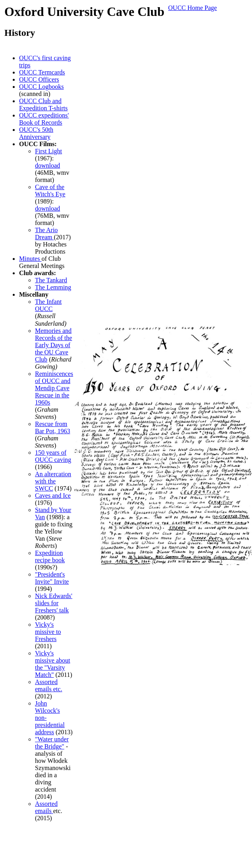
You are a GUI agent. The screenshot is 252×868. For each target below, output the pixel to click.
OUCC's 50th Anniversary (36, 133)
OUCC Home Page (193, 8)
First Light (48, 151)
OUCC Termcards (42, 72)
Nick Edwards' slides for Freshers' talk (54, 603)
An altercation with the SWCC (53, 481)
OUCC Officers (39, 79)
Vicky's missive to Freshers (48, 632)
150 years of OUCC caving (53, 456)
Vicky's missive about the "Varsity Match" (52, 664)
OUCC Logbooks (41, 87)
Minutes (30, 259)
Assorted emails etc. (48, 685)
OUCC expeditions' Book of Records (44, 119)
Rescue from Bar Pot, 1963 (52, 427)
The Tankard (51, 280)
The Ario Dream (46, 234)
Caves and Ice (53, 496)
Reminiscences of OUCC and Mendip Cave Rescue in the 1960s (54, 388)
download (47, 165)
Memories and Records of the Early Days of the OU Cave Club (53, 345)
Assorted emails (46, 807)
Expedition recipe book (50, 556)
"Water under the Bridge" (52, 743)
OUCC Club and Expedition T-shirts (43, 105)
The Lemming (53, 287)
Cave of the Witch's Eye (50, 191)
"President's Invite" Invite (52, 578)
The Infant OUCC (48, 305)
